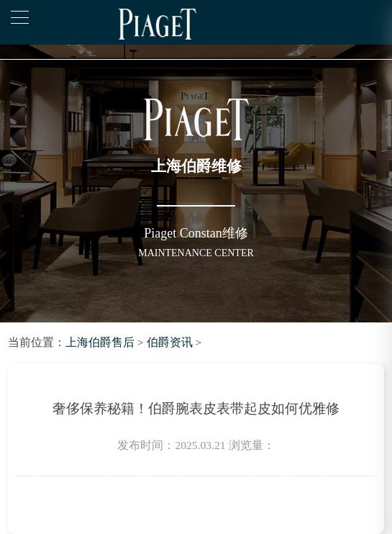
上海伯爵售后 (100, 342)
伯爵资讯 (170, 342)
